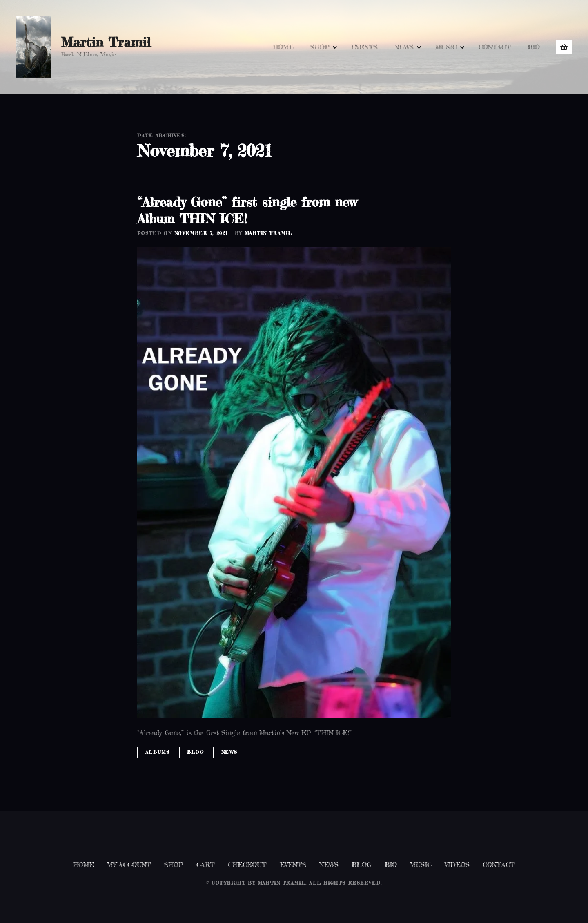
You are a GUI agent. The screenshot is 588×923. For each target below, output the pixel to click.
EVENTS (364, 47)
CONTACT (495, 47)
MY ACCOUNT (129, 865)
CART (206, 865)
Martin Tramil (106, 42)
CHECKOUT (247, 865)
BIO (534, 47)
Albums (157, 752)
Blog (195, 752)
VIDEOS (457, 865)
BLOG (362, 865)
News (229, 752)
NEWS (404, 47)
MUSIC (446, 47)
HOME (283, 47)
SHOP (320, 47)
